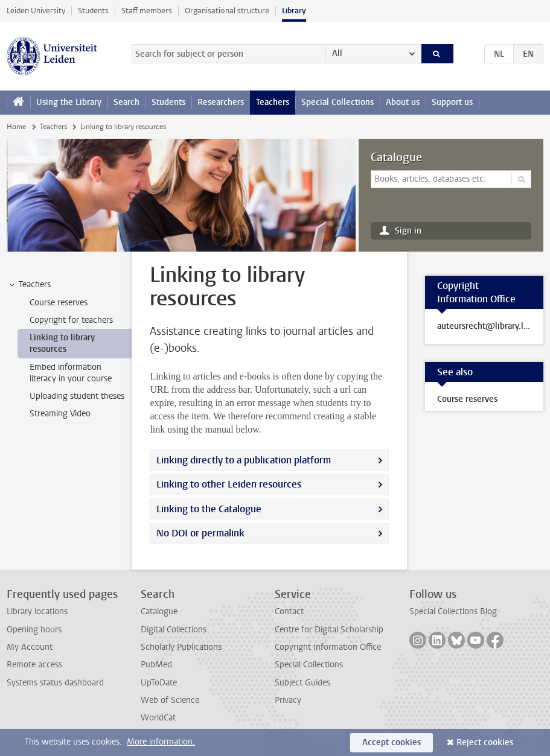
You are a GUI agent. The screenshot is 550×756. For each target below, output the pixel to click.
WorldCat (158, 718)
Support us (452, 102)
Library (294, 11)
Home (16, 127)
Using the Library (69, 102)
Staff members (147, 11)
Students (93, 11)
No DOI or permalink (200, 533)
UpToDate (159, 683)
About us (403, 102)
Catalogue (396, 157)
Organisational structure (227, 11)
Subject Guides (302, 683)
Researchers (221, 102)
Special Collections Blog (453, 611)
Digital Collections (174, 630)
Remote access (34, 665)
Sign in (408, 231)
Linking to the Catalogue (209, 509)
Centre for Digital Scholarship (329, 630)
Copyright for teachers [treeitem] (71, 320)
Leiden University (36, 11)
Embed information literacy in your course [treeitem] (71, 373)
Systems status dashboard (55, 683)
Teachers (273, 102)
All (337, 53)
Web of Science (170, 700)
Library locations (37, 611)
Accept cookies (392, 742)
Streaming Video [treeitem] (60, 414)
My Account (30, 647)
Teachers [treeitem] (29, 285)
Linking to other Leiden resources (229, 484)
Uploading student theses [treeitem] (77, 396)
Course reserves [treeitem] (59, 303)
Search (126, 102)
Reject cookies (485, 742)
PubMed (156, 665)
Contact (289, 611)
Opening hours (34, 630)
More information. (161, 742)
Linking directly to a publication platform (244, 460)
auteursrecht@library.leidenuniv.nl (484, 326)
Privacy (288, 700)
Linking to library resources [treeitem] (62, 343)
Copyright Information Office (328, 647)
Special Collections (337, 102)
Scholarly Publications (181, 647)
